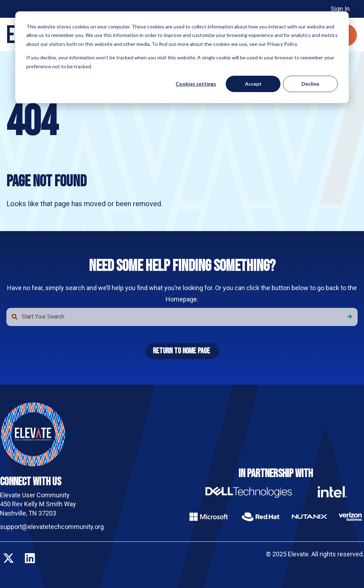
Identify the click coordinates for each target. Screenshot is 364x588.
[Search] (350, 317)
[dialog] (182, 57)
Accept (253, 84)
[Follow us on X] (9, 558)
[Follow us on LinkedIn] (30, 558)
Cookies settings (196, 84)
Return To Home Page (181, 351)
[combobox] (182, 317)
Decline (310, 84)
